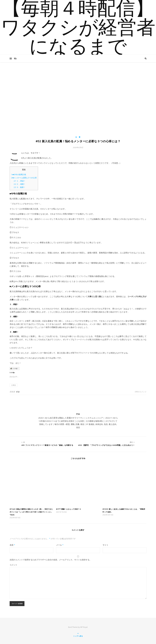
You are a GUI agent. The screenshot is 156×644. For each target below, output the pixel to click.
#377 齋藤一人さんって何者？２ (69, 509)
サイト (105, 545)
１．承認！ (20, 181)
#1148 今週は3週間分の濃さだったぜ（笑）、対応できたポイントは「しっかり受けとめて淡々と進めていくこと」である (31, 512)
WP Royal (84, 627)
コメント (13, 565)
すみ (18, 392)
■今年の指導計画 (19, 174)
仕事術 (14, 385)
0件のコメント (141, 392)
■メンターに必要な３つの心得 (24, 178)
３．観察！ (20, 187)
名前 (12, 545)
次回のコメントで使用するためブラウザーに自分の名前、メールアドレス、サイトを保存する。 (51, 560)
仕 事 (78, 137)
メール (60, 545)
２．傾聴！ (20, 184)
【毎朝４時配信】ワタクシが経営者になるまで (78, 29)
